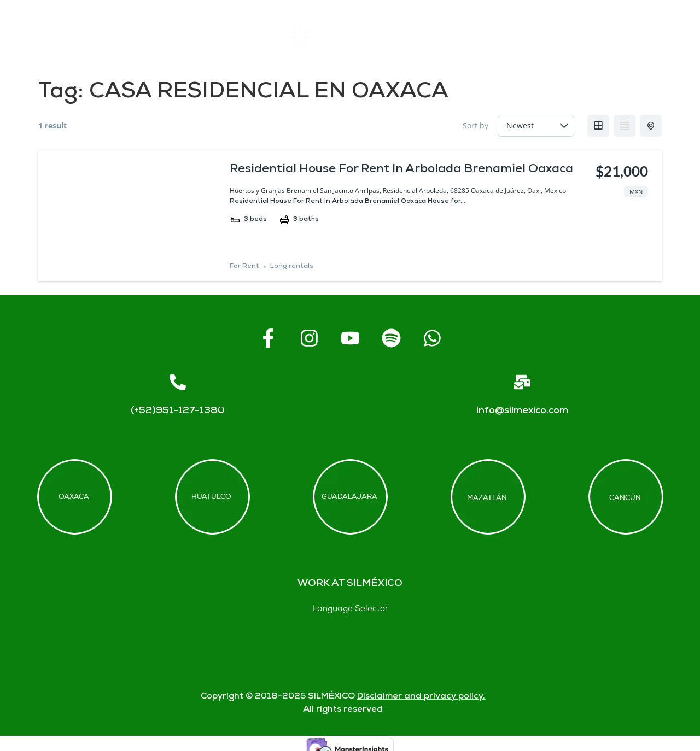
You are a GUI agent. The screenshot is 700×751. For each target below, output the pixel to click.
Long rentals (292, 266)
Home (238, 38)
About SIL (405, 38)
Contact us (573, 38)
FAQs (488, 38)
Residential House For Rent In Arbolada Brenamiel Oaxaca (401, 170)
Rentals (317, 38)
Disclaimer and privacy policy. (421, 697)
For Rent (244, 266)
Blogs (658, 38)
